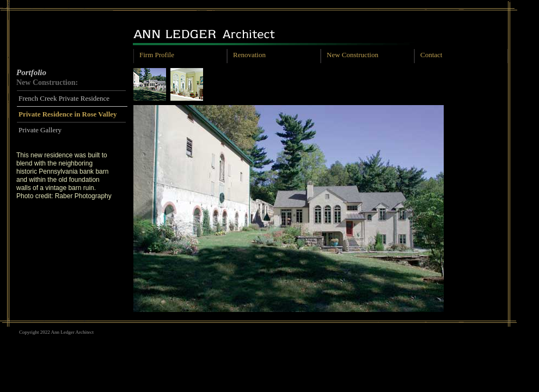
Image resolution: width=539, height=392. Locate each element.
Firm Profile (157, 55)
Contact (431, 55)
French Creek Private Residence (64, 98)
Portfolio (31, 72)
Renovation (249, 55)
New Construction (353, 55)
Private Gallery (40, 130)
